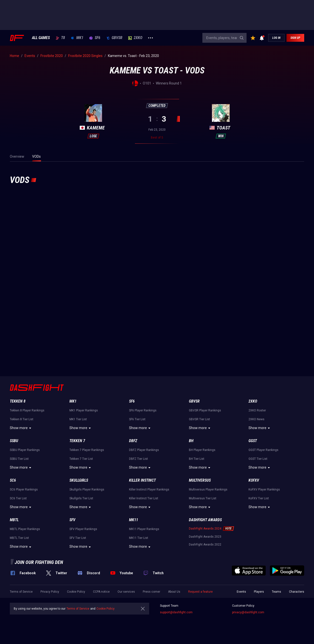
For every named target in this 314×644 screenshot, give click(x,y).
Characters (297, 592)
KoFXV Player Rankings (264, 490)
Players (259, 592)
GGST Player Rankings (263, 450)
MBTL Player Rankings (25, 529)
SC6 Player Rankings (24, 490)
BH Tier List (197, 459)
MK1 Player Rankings (84, 410)
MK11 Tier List (139, 538)
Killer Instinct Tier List (144, 498)
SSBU (14, 441)
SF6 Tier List (137, 419)
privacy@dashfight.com (248, 612)
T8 (60, 38)
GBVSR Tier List (199, 419)
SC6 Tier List (18, 498)
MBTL (14, 520)
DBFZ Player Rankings (144, 450)
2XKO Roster (257, 410)
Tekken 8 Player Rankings (27, 410)
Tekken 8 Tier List (22, 419)
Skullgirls (79, 480)
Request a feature (200, 592)
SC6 (13, 480)
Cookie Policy (76, 592)
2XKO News (256, 419)
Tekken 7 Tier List (81, 459)
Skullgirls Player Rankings (87, 490)
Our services (126, 592)
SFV (72, 520)
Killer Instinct (142, 480)
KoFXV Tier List (259, 498)
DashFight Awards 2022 (205, 545)
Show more (21, 428)
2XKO (135, 38)
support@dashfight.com (176, 612)
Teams (276, 592)
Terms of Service (21, 592)
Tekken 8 (18, 401)
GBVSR (114, 38)
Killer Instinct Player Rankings (149, 490)
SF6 (95, 38)
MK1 (77, 38)
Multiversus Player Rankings (208, 490)
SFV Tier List (78, 538)
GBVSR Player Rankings (205, 410)
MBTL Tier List (19, 538)
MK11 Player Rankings (144, 529)
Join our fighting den (39, 562)
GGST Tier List (258, 459)
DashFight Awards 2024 (205, 529)
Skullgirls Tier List (81, 498)
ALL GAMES (41, 38)
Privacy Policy (50, 592)
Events (241, 592)
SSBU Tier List (19, 459)
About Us (174, 592)
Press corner (151, 592)
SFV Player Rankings (83, 529)
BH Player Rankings (202, 450)
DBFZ (133, 441)
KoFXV (254, 480)
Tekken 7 (77, 441)
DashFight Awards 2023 (205, 537)
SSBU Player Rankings (25, 450)
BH (191, 441)
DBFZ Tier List (138, 459)
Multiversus (200, 480)
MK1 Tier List (78, 419)
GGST (253, 441)
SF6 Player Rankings (143, 410)
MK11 (134, 520)
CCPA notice (101, 592)
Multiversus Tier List (203, 498)
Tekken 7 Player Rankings (87, 450)
